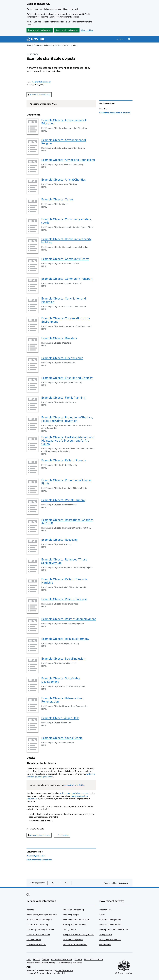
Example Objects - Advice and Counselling (68, 160)
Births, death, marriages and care (42, 915)
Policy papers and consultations (114, 930)
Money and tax (70, 930)
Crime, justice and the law (38, 934)
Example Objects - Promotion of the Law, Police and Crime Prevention (67, 419)
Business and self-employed (39, 920)
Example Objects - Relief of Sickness (64, 599)
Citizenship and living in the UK (40, 930)
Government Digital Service (70, 963)
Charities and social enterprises (65, 45)
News (102, 915)
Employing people (71, 915)
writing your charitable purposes (75, 793)
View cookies (87, 30)
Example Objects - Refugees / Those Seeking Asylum (64, 561)
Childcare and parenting (37, 925)
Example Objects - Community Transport (67, 279)
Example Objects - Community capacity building (66, 241)
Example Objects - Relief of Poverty (64, 460)
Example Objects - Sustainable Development (61, 680)
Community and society (36, 856)
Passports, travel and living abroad (79, 934)
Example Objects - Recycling (59, 540)
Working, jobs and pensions (75, 944)
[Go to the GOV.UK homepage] (35, 39)
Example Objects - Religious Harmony (65, 639)
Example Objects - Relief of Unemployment (69, 619)
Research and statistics (110, 925)
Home (29, 45)
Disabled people (34, 939)
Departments (105, 910)
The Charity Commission (41, 82)
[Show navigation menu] (120, 39)
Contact (78, 959)
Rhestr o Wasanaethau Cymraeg (41, 963)
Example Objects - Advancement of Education (64, 122)
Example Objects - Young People (62, 738)
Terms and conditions (94, 959)
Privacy (36, 959)
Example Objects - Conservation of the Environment (66, 320)
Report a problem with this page (116, 883)
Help (29, 959)
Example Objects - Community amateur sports (66, 221)
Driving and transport (36, 944)
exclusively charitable (74, 785)
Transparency (106, 934)
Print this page (63, 835)
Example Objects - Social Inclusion (63, 659)
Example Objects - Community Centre (65, 259)
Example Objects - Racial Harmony (63, 500)
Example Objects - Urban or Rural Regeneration (62, 700)
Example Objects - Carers (57, 199)
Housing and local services (75, 925)
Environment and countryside (76, 920)
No (68, 883)
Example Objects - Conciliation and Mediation (64, 300)
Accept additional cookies (40, 30)
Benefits (30, 910)
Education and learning (73, 910)
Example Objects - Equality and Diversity (67, 378)
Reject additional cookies (67, 30)
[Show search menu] (129, 39)
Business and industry (42, 45)
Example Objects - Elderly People (62, 358)
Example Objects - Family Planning (63, 398)
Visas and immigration (73, 939)
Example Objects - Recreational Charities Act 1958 (67, 521)
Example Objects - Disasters (59, 338)
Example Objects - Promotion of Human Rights (66, 482)
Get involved (105, 944)
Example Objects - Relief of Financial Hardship (64, 581)
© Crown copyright (124, 973)
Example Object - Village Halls (60, 718)
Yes (55, 883)
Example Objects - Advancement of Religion (64, 142)
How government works (110, 939)
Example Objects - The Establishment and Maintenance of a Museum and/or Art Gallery (68, 441)
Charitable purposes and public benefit (115, 113)
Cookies (45, 959)
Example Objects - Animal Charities (63, 180)
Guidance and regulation (110, 920)
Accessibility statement (62, 959)
